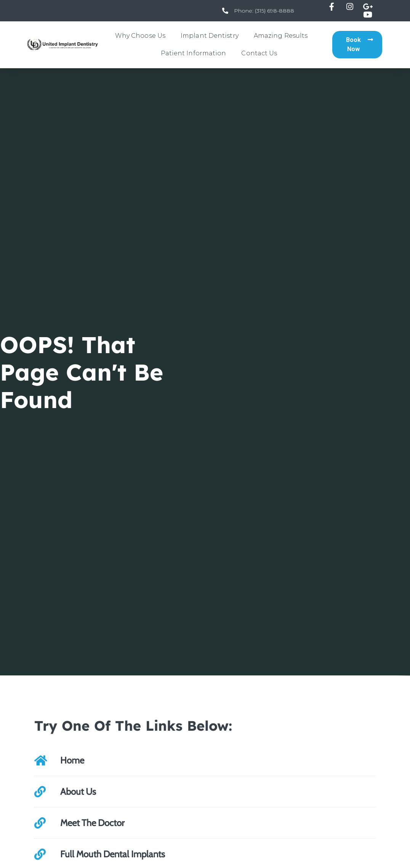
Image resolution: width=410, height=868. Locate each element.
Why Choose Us (140, 36)
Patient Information (194, 53)
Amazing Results (281, 36)
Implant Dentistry (210, 36)
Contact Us (259, 53)
